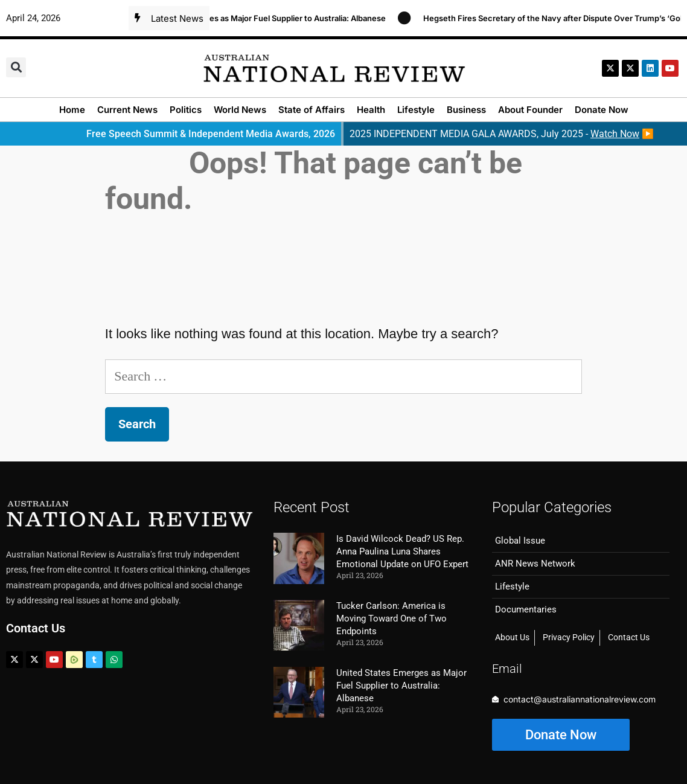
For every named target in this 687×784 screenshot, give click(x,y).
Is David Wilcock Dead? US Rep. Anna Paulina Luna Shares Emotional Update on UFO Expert (402, 551)
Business (466, 110)
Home (72, 110)
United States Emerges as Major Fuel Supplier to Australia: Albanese (267, 18)
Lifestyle (416, 110)
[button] (16, 67)
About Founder (530, 110)
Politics (186, 110)
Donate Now (602, 110)
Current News (127, 110)
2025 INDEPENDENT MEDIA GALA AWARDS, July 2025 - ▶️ (502, 134)
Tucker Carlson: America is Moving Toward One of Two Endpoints (391, 619)
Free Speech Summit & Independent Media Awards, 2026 (211, 134)
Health (371, 110)
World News (240, 110)
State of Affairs (312, 110)
